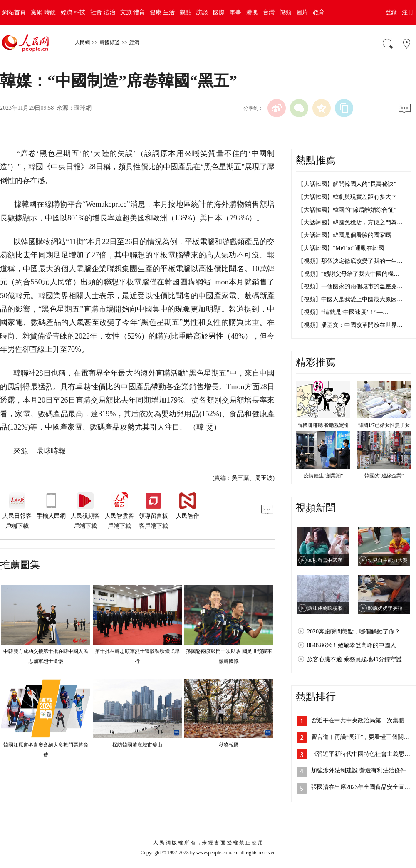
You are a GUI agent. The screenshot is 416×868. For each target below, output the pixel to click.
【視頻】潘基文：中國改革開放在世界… (350, 325)
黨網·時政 (43, 12)
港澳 (252, 12)
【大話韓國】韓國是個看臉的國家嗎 (344, 235)
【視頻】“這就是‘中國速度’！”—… (343, 312)
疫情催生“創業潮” (323, 476)
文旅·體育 (133, 12)
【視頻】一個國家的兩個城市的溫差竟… (350, 286)
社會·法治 (103, 12)
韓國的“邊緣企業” (384, 476)
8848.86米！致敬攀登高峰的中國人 (352, 645)
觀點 (186, 12)
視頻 (285, 12)
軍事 (235, 12)
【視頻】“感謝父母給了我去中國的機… (349, 274)
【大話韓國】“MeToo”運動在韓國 (341, 248)
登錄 (391, 12)
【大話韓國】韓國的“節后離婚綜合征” (347, 210)
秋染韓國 (229, 745)
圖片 (302, 12)
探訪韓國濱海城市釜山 (137, 745)
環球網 (83, 108)
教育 (319, 12)
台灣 (269, 12)
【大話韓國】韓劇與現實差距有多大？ (347, 197)
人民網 (82, 42)
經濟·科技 (73, 12)
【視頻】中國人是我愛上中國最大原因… (350, 299)
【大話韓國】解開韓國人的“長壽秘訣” (347, 184)
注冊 (408, 12)
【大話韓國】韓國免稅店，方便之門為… (350, 222)
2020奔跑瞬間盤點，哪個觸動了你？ (354, 632)
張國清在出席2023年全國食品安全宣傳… (364, 787)
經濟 (134, 42)
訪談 (202, 12)
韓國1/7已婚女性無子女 (384, 425)
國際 (219, 12)
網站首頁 (14, 12)
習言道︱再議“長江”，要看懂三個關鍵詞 (363, 737)
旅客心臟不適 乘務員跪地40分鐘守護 (354, 659)
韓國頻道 (110, 42)
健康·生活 (162, 12)
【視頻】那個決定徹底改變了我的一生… (350, 261)
